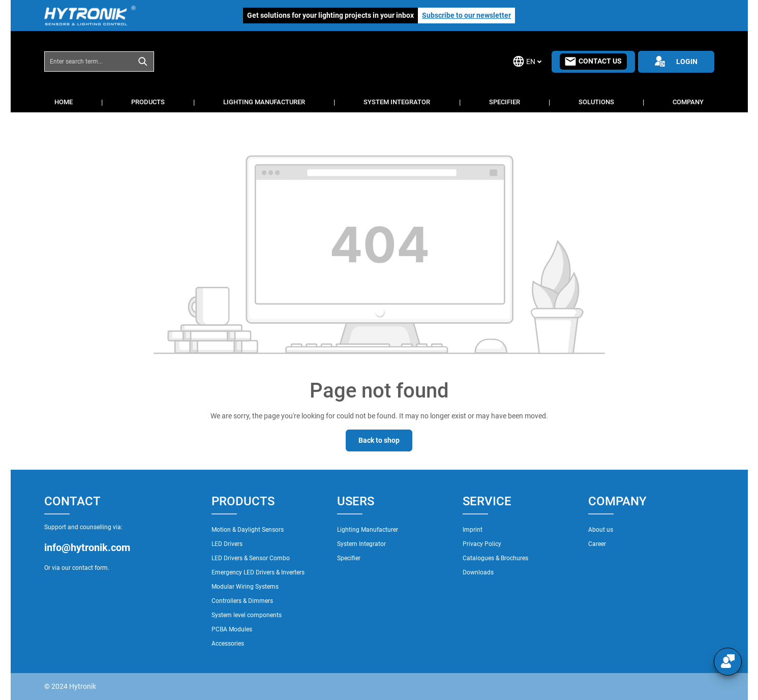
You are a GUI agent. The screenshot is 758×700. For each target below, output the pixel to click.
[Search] (143, 62)
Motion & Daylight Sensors (248, 530)
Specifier (349, 558)
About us (601, 530)
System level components (247, 615)
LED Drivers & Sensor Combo (251, 558)
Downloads (478, 572)
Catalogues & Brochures (495, 558)
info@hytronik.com (87, 547)
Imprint (473, 530)
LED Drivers (227, 544)
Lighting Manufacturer (368, 530)
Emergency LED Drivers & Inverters (258, 572)
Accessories (228, 644)
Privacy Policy (482, 544)
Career (597, 544)
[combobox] (88, 62)
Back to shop (379, 440)
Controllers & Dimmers (242, 601)
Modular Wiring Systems (245, 587)
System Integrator (361, 544)
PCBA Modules (232, 629)
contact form (90, 568)
